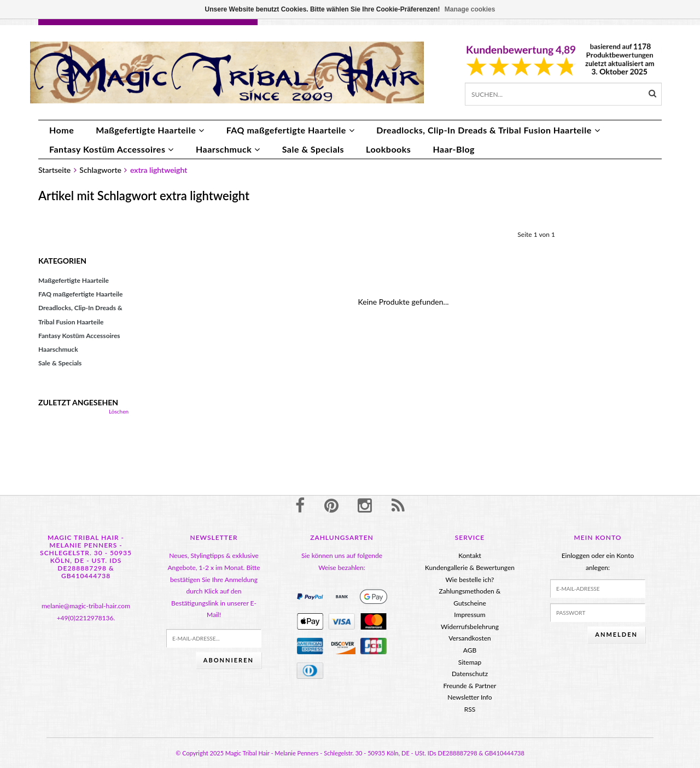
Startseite (54, 170)
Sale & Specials (313, 149)
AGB (470, 650)
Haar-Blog (454, 149)
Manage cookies (470, 9)
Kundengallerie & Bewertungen (470, 568)
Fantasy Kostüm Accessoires (112, 149)
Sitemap (470, 662)
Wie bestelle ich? (469, 580)
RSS (470, 709)
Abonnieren (229, 660)
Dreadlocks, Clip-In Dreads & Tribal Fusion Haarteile (488, 130)
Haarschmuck (228, 149)
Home (62, 130)
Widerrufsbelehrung (470, 627)
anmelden (616, 634)
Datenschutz (470, 674)
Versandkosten (470, 638)
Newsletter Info (469, 697)
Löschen (119, 411)
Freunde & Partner (470, 686)
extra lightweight (159, 170)
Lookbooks (388, 149)
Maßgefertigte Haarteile (150, 130)
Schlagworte (100, 170)
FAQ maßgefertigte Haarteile (291, 130)
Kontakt (470, 555)
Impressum (469, 615)
